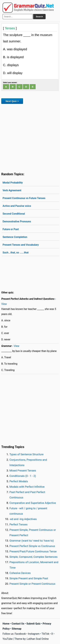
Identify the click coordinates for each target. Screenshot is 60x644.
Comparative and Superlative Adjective (33, 503)
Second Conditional (14, 214)
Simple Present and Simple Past (29, 578)
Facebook (20, 634)
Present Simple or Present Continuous (32, 584)
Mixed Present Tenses (23, 471)
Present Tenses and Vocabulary (21, 245)
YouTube (8, 639)
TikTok (45, 634)
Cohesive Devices (20, 573)
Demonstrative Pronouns (17, 221)
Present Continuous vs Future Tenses (24, 198)
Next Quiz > (12, 101)
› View (16, 346)
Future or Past (11, 229)
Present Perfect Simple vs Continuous (32, 546)
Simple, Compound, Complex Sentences (33, 557)
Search (39, 17)
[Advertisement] (30, 137)
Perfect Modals (19, 481)
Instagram (34, 634)
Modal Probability (13, 183)
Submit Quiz (33, 624)
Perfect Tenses (18, 524)
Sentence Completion (15, 237)
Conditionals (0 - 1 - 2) (23, 476)
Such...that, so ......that (16, 253)
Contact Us (18, 624)
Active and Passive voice (17, 206)
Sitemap (17, 629)
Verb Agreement (12, 190)
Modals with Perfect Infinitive (27, 487)
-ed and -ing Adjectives (23, 519)
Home (6, 624)
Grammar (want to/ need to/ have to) (32, 541)
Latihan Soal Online (38, 639)
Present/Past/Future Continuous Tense (33, 551)
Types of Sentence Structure (26, 454)
